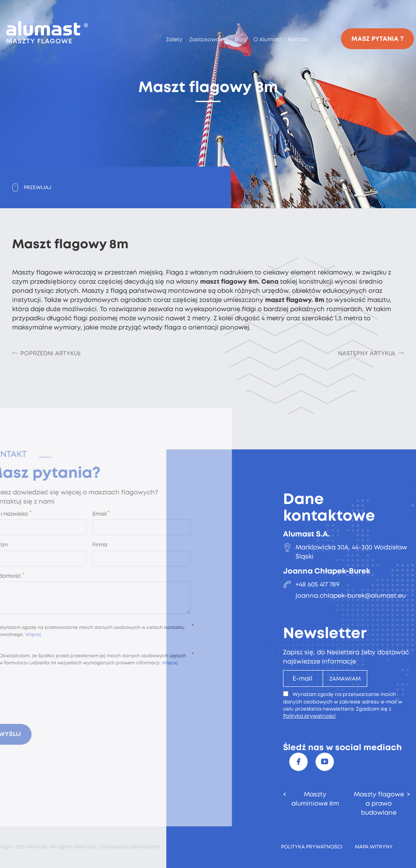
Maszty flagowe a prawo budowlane (379, 803)
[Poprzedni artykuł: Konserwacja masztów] (46, 353)
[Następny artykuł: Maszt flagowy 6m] (371, 353)
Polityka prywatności (312, 847)
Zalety (174, 39)
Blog (241, 39)
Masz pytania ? (377, 39)
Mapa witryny (374, 847)
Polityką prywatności (309, 716)
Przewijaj (38, 187)
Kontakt (298, 39)
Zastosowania (209, 39)
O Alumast (267, 39)
